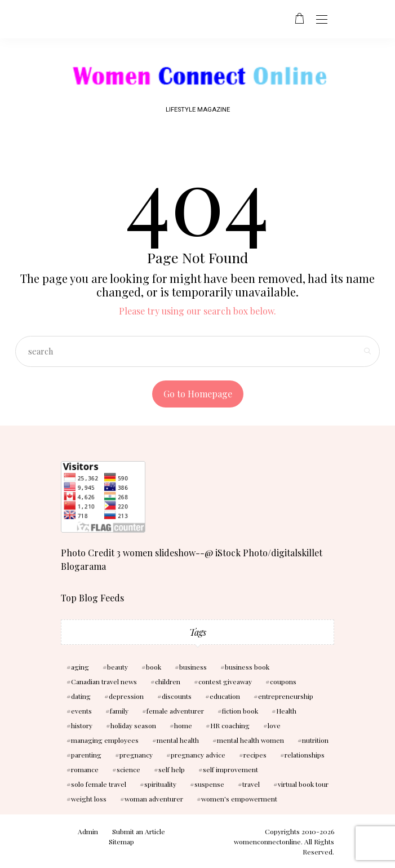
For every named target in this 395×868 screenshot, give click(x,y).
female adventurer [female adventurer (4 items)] (175, 711)
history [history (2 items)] (82, 725)
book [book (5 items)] (154, 667)
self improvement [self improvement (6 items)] (230, 769)
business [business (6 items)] (193, 667)
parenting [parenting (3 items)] (86, 755)
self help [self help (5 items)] (172, 769)
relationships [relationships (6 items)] (305, 755)
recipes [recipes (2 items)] (255, 755)
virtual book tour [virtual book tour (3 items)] (303, 784)
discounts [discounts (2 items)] (177, 696)
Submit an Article (139, 831)
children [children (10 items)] (168, 681)
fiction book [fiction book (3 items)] (240, 711)
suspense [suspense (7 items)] (209, 784)
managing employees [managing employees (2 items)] (105, 740)
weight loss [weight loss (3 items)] (89, 799)
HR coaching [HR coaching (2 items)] (230, 725)
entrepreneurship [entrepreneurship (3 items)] (286, 696)
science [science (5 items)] (128, 769)
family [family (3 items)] (119, 711)
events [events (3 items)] (81, 711)
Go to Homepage (198, 394)
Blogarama (83, 566)
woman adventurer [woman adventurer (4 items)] (154, 799)
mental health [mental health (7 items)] (178, 740)
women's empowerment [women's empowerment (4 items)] (239, 799)
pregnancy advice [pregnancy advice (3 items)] (198, 755)
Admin (88, 831)
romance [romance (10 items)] (85, 769)
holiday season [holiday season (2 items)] (133, 725)
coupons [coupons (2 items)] (283, 681)
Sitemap (121, 842)
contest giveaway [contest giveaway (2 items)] (225, 681)
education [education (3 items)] (225, 696)
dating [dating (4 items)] (81, 696)
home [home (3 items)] (183, 725)
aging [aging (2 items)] (80, 667)
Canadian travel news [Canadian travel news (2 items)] (104, 681)
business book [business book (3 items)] (247, 667)
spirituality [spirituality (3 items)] (160, 784)
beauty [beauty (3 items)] (117, 667)
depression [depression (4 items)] (126, 696)
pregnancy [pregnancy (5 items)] (136, 755)
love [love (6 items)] (274, 725)
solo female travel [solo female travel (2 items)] (99, 784)
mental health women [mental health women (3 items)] (250, 740)
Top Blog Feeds (92, 598)
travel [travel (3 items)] (251, 784)
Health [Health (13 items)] (286, 711)
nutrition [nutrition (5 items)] (315, 740)
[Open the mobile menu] (322, 20)
